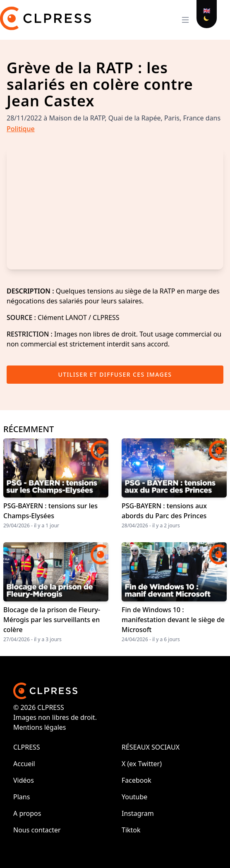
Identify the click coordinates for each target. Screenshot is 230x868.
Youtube (134, 797)
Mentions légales (40, 727)
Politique (21, 129)
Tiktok (131, 830)
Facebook (137, 780)
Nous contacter (37, 830)
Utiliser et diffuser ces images (115, 374)
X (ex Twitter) (142, 764)
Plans (22, 797)
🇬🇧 (207, 11)
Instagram (138, 813)
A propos (27, 813)
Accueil (24, 764)
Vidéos (24, 780)
